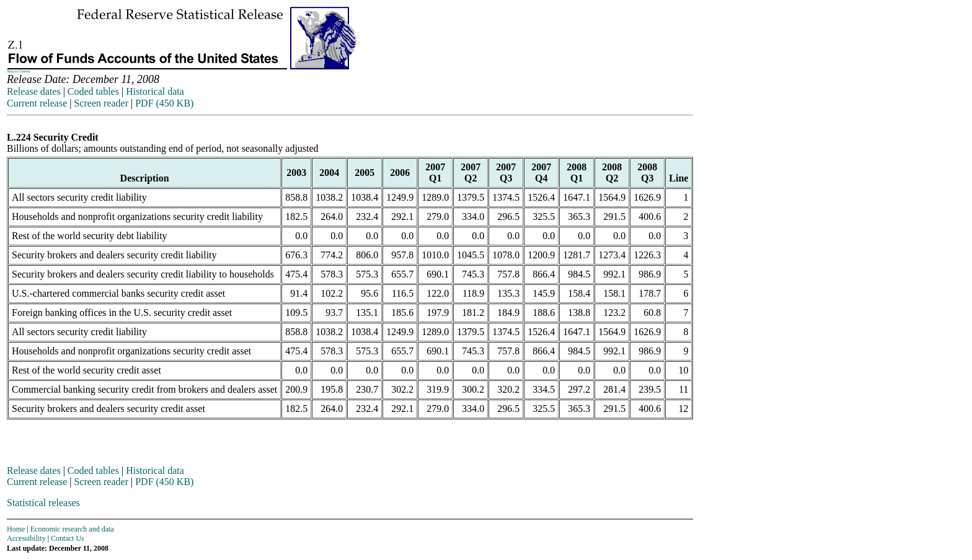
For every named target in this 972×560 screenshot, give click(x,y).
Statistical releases (43, 503)
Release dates (34, 91)
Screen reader (101, 103)
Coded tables (93, 91)
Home (16, 529)
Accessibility (26, 538)
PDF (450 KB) (164, 103)
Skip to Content (19, 71)
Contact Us (68, 538)
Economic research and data (72, 529)
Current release (37, 103)
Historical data (155, 91)
